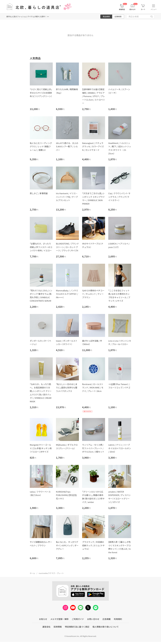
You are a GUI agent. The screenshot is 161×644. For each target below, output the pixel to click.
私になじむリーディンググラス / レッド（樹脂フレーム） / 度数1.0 (41, 146)
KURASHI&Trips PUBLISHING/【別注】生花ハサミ (66, 495)
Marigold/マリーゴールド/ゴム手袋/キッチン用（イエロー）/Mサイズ (41, 448)
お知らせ (43, 619)
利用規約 (118, 619)
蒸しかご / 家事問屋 (39, 193)
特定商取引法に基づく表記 (77, 627)
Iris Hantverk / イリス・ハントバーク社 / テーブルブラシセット (67, 197)
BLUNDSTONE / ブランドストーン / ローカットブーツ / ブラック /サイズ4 (67, 247)
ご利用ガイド (78, 619)
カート (143, 9)
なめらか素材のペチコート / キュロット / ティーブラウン (93, 294)
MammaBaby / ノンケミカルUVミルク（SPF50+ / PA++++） (67, 294)
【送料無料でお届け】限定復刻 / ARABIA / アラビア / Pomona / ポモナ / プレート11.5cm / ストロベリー (93, 96)
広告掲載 (107, 619)
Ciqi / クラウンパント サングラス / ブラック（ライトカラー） (119, 197)
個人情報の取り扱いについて (106, 627)
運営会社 (46, 627)
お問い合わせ (93, 619)
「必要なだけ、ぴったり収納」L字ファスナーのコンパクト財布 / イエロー (41, 247)
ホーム (32, 573)
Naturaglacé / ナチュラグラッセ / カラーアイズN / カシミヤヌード (93, 146)
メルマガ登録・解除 (59, 619)
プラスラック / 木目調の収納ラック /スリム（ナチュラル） (93, 545)
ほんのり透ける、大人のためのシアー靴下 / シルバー (67, 146)
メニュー (154, 9)
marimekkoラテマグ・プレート (51, 573)
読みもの (133, 9)
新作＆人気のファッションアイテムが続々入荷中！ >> (28, 17)
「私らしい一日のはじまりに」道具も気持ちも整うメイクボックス (67, 388)
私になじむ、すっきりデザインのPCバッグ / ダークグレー (67, 545)
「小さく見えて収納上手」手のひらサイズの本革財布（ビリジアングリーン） (41, 93)
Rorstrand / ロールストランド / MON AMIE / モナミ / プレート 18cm (93, 388)
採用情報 (58, 627)
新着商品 (122, 9)
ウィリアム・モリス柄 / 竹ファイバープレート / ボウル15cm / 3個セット (93, 448)
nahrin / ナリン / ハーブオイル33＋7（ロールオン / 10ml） (120, 448)
